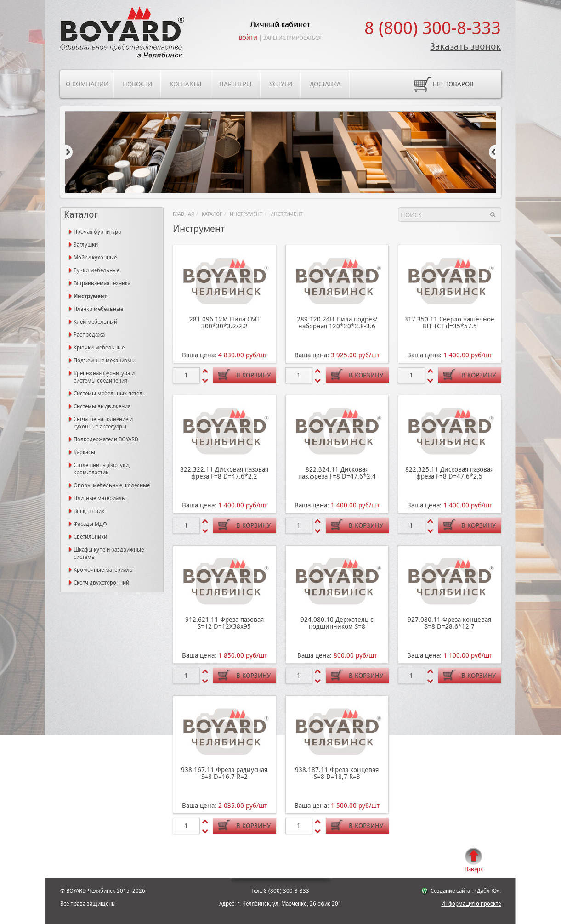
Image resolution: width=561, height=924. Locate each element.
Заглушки (86, 245)
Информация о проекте (471, 904)
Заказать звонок (465, 46)
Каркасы (84, 452)
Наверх (474, 869)
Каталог (212, 214)
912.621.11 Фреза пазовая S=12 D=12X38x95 (224, 623)
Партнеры (235, 84)
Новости (137, 84)
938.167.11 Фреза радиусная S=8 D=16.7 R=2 (224, 773)
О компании (87, 84)
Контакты (186, 84)
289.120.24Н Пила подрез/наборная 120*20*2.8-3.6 (337, 323)
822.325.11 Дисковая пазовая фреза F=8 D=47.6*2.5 (449, 473)
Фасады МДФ (90, 524)
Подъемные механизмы (105, 361)
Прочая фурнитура (97, 232)
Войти (248, 38)
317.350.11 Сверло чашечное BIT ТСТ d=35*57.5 (449, 323)
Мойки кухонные (95, 258)
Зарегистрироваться (292, 38)
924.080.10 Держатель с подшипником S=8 (337, 623)
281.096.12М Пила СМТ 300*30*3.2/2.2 (224, 323)
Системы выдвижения (102, 406)
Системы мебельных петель (110, 394)
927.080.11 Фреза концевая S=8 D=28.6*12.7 (449, 623)
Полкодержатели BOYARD (106, 439)
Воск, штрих (89, 511)
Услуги (281, 84)
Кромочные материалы (104, 570)
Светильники (90, 537)
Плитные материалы (100, 498)
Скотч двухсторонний (101, 583)
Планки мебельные (98, 309)
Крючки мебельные (99, 348)
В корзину (253, 375)
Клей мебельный (95, 322)
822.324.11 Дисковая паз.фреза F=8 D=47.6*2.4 (337, 473)
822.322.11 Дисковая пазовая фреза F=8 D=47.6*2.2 (224, 473)
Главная (183, 214)
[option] (281, 153)
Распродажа (89, 335)
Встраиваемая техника (102, 283)
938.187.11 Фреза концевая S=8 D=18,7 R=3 (337, 773)
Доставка (325, 84)
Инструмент (246, 214)
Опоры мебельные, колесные (112, 485)
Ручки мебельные (96, 270)
